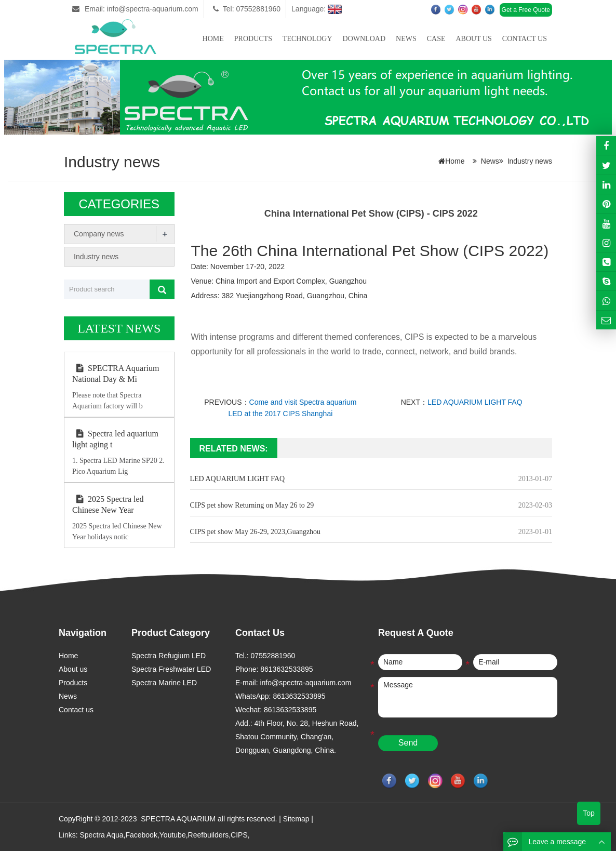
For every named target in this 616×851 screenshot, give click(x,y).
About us (473, 39)
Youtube (173, 834)
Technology (307, 39)
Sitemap (296, 819)
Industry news (530, 161)
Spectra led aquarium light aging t (115, 439)
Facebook (141, 834)
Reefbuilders (209, 834)
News (406, 39)
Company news (99, 234)
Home (213, 39)
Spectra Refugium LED (169, 656)
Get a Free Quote (526, 10)
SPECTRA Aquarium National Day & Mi (116, 374)
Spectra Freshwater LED (171, 669)
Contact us (525, 39)
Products (253, 39)
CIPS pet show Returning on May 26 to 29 (252, 505)
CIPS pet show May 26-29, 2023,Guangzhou (256, 532)
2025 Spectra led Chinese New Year (108, 504)
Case (436, 39)
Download (364, 39)
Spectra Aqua (101, 834)
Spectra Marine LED (164, 683)
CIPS (239, 834)
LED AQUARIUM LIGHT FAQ (475, 402)
